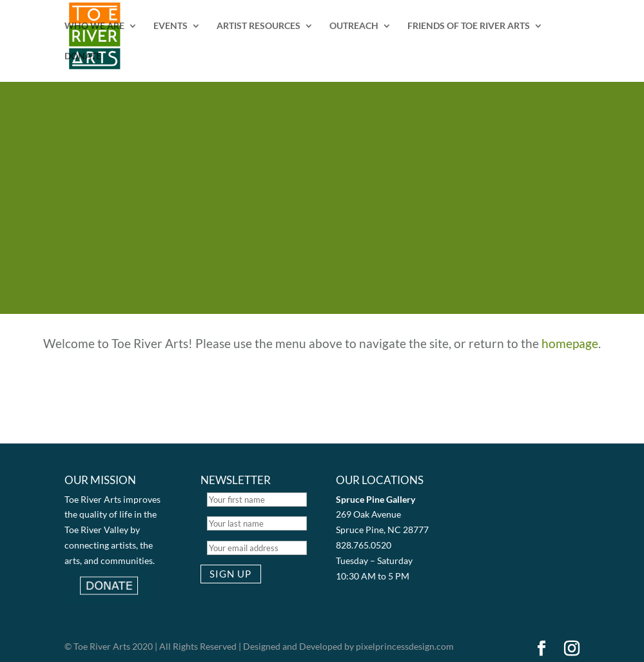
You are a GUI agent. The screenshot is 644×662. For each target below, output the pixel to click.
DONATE (83, 56)
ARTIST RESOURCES (259, 26)
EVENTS (171, 26)
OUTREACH (354, 26)
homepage (570, 343)
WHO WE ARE (94, 26)
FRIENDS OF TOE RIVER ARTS (469, 26)
